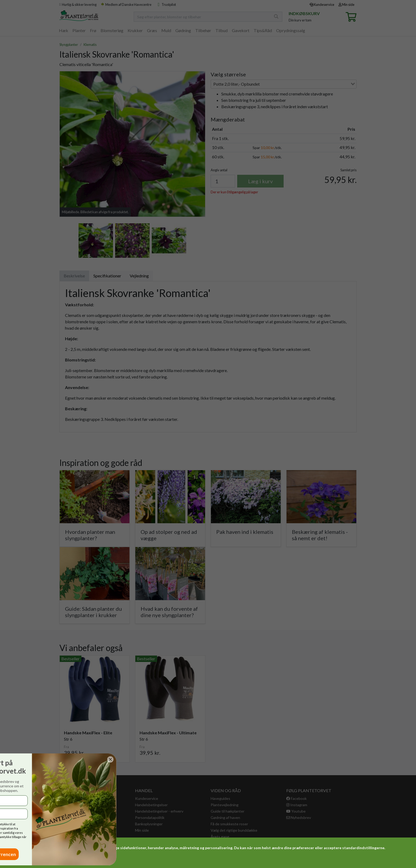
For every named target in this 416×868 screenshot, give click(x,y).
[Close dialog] (18, 759)
